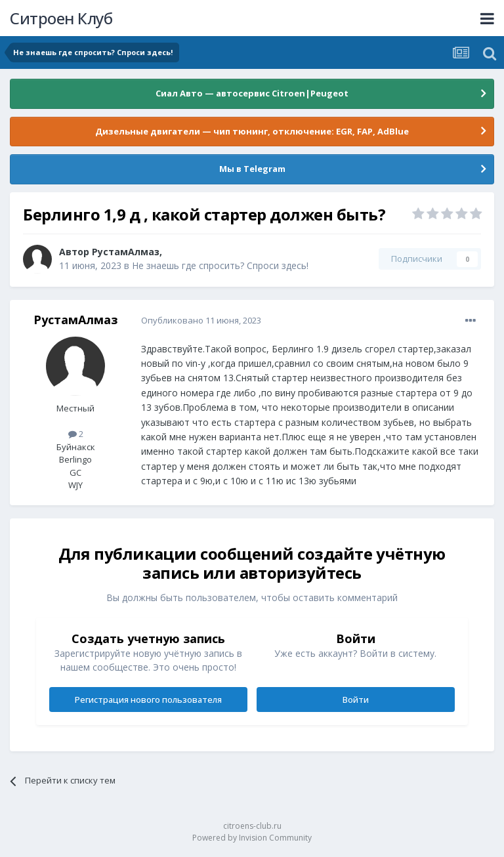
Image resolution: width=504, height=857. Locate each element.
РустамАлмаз (126, 252)
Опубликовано (201, 320)
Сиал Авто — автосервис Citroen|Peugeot (252, 93)
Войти (356, 700)
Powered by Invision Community (252, 838)
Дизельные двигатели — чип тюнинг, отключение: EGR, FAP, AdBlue (252, 131)
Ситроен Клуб (61, 18)
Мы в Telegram (252, 169)
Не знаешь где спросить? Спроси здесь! (220, 265)
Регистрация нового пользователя (148, 700)
